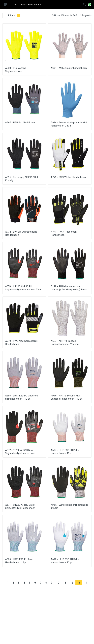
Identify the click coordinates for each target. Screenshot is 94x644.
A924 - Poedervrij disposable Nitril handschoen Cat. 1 (69, 124)
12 (72, 583)
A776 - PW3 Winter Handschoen (68, 177)
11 (65, 583)
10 (59, 583)
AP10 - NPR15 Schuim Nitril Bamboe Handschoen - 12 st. (67, 397)
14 (86, 583)
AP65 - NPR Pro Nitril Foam (20, 123)
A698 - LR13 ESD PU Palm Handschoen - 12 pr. (19, 561)
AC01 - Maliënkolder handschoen (69, 68)
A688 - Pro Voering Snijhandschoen (16, 70)
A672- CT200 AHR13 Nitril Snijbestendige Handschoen (20, 452)
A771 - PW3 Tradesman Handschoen (64, 233)
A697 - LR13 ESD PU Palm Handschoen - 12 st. (65, 452)
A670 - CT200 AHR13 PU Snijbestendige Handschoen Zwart (24, 288)
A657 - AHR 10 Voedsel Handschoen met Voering (65, 343)
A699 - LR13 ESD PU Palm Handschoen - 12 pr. (65, 561)
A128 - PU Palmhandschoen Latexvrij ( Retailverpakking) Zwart (69, 288)
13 (79, 583)
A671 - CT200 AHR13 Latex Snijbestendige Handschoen (20, 506)
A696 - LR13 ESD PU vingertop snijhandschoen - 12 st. (22, 397)
